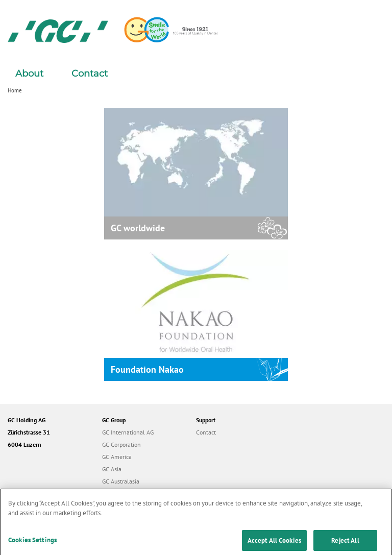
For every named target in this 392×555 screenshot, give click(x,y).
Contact (90, 74)
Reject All (345, 544)
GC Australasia (121, 481)
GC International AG (128, 432)
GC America (117, 457)
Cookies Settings (32, 543)
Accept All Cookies (274, 544)
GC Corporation (121, 444)
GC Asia (112, 469)
